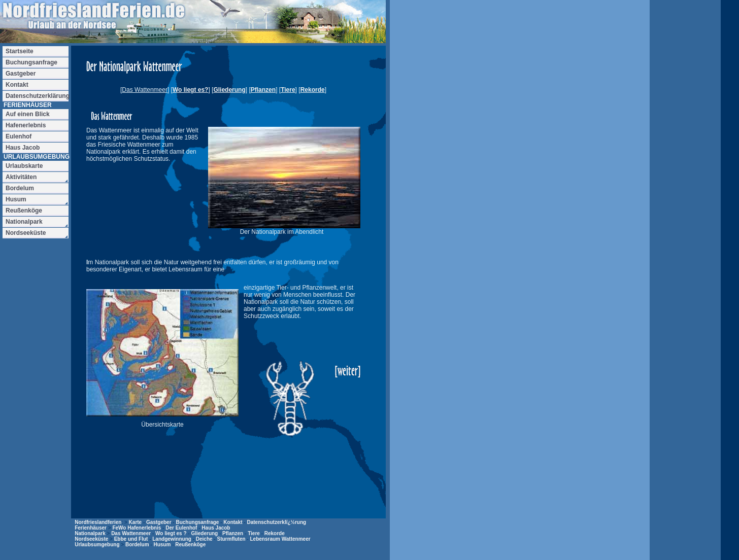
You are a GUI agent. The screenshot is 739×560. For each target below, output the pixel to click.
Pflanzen (263, 90)
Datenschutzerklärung (37, 96)
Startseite (20, 51)
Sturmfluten (231, 539)
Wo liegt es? (190, 90)
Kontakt (233, 522)
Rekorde (313, 90)
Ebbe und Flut (131, 539)
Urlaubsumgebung (97, 545)
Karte (136, 522)
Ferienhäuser (91, 528)
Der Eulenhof (181, 528)
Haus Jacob (216, 528)
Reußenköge (190, 545)
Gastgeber (159, 522)
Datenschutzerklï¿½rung (276, 522)
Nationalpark (90, 533)
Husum (162, 545)
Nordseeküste (91, 539)
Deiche (204, 539)
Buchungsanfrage (197, 522)
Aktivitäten (21, 177)
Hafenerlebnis (26, 125)
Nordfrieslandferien (98, 522)
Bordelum (137, 545)
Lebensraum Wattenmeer (280, 539)
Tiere (288, 90)
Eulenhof (19, 136)
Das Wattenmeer (131, 533)
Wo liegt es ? (171, 533)
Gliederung (229, 90)
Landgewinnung (172, 539)
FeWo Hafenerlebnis (137, 528)
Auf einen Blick (28, 114)
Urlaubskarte (24, 166)
